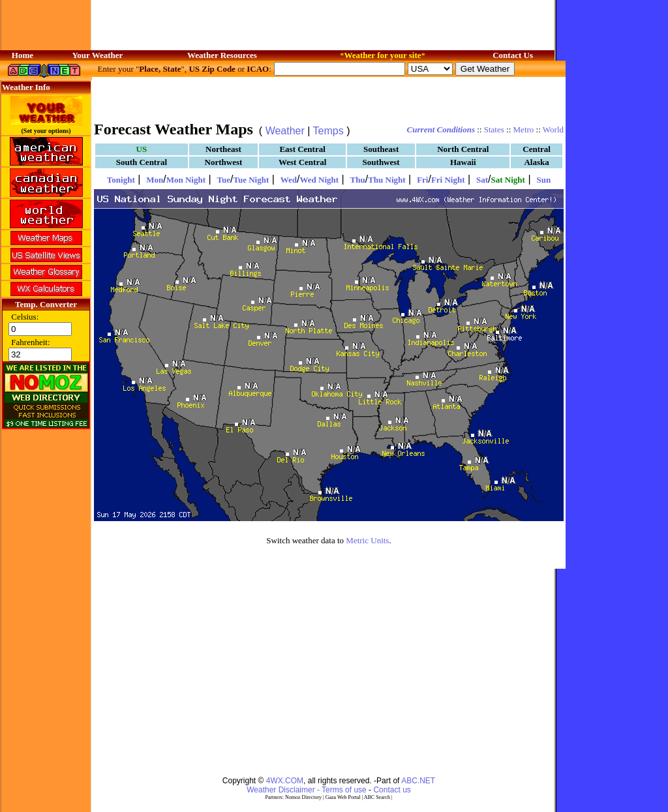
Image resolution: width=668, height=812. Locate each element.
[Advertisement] (329, 98)
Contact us (392, 790)
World (553, 129)
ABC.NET (418, 781)
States (494, 129)
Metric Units (367, 540)
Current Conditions (441, 129)
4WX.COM (285, 781)
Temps (328, 131)
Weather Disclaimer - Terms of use (307, 790)
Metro (524, 129)
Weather (285, 131)
